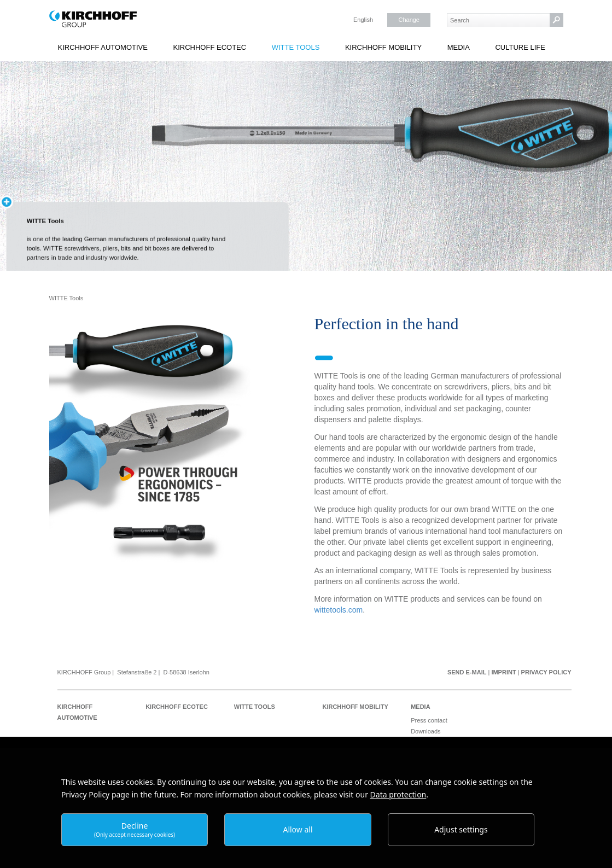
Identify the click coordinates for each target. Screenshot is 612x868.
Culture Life (520, 47)
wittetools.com (339, 610)
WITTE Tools (296, 47)
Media (459, 47)
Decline (135, 829)
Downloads (426, 731)
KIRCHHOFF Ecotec (210, 47)
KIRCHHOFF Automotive (103, 47)
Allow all (298, 829)
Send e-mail (467, 672)
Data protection (398, 794)
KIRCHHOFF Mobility (383, 47)
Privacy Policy (546, 672)
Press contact (429, 720)
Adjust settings (461, 829)
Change (409, 20)
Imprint (503, 672)
